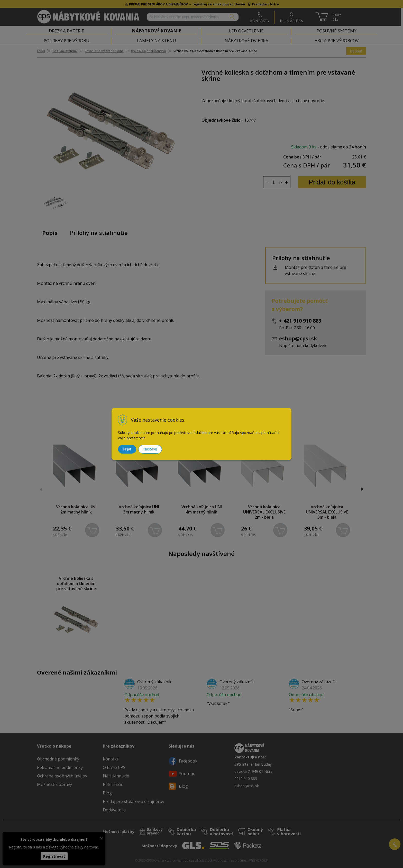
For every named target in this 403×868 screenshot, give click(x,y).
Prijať (127, 449)
